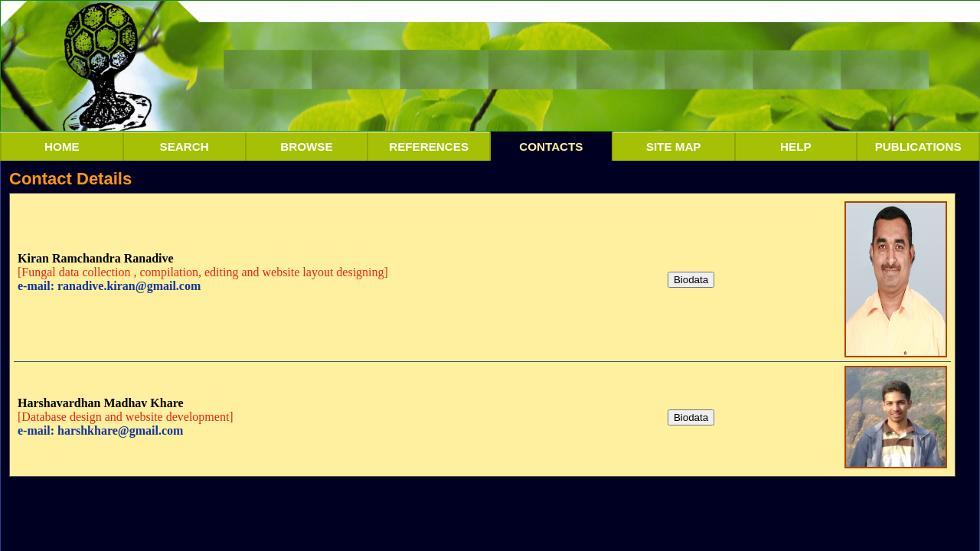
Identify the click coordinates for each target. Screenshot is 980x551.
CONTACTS (551, 147)
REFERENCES (429, 147)
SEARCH (185, 147)
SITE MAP (674, 147)
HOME (62, 147)
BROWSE (306, 147)
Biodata (691, 280)
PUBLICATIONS (918, 147)
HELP (796, 147)
